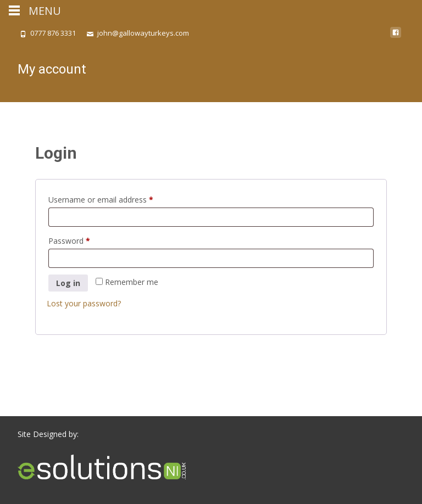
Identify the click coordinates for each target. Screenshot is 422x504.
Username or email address (116, 198)
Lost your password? (84, 303)
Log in (68, 283)
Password (85, 240)
